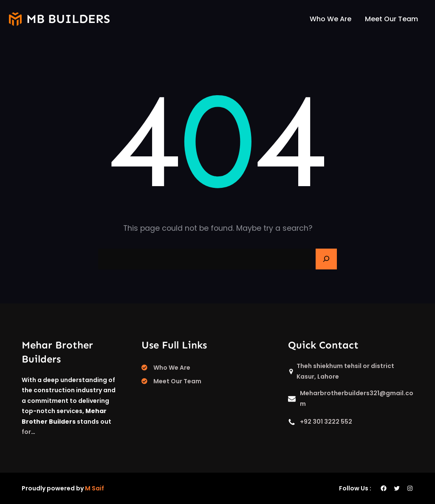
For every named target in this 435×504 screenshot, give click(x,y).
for (26, 432)
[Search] (326, 259)
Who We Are (172, 368)
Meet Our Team (177, 381)
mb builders (68, 19)
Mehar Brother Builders (57, 352)
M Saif (95, 488)
